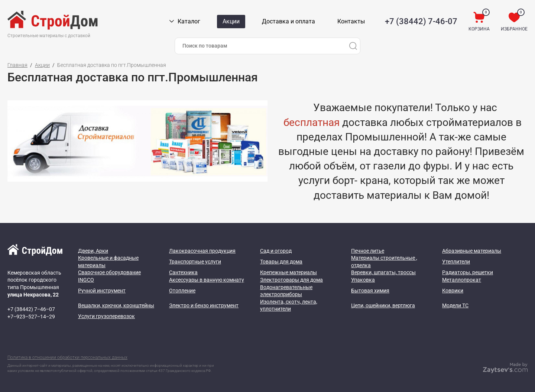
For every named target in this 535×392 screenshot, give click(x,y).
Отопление (182, 291)
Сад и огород (276, 251)
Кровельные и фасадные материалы (108, 262)
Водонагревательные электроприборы (286, 291)
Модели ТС (455, 305)
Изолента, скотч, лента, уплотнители (289, 305)
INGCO (86, 280)
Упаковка (363, 280)
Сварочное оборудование (109, 272)
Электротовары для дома (291, 280)
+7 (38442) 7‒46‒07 (31, 309)
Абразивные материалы (472, 251)
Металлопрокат (462, 280)
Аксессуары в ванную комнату (207, 280)
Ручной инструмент (102, 291)
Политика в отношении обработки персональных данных (67, 357)
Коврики (453, 291)
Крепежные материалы (288, 272)
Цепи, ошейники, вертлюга (383, 305)
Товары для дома (281, 262)
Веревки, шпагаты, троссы (383, 272)
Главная (17, 65)
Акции (42, 65)
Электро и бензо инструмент (204, 305)
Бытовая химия (370, 291)
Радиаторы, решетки (468, 272)
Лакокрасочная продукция (202, 251)
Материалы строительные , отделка (384, 262)
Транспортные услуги (195, 262)
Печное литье (368, 251)
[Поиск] (353, 46)
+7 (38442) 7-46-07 (421, 21)
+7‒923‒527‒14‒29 (31, 317)
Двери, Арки (93, 251)
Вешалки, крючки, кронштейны (116, 305)
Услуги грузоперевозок (106, 316)
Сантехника (183, 272)
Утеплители (456, 262)
